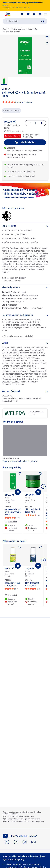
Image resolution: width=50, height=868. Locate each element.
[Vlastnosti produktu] (25, 287)
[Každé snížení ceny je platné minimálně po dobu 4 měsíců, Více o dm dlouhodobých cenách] (25, 194)
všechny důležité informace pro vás (16, 8)
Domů (5, 29)
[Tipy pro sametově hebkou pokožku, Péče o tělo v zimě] (25, 444)
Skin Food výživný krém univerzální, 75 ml (13, 512)
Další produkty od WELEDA (24, 413)
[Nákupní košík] (40, 14)
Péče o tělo (32, 29)
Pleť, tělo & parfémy (18, 29)
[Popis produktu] (25, 226)
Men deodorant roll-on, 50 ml (32, 584)
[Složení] (25, 343)
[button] (46, 14)
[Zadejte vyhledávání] (43, 21)
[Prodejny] (22, 14)
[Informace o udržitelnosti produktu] (25, 315)
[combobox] (25, 21)
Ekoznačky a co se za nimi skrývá (18, 336)
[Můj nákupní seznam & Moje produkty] (28, 14)
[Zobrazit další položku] (43, 486)
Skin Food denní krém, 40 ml (32, 511)
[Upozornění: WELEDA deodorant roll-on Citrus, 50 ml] (11, 595)
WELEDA (6, 89)
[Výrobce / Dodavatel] (25, 391)
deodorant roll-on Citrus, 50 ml (13, 584)
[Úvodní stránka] (7, 14)
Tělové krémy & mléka (11, 31)
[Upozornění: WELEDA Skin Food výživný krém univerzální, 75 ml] (11, 522)
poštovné (20, 131)
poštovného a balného (11, 814)
